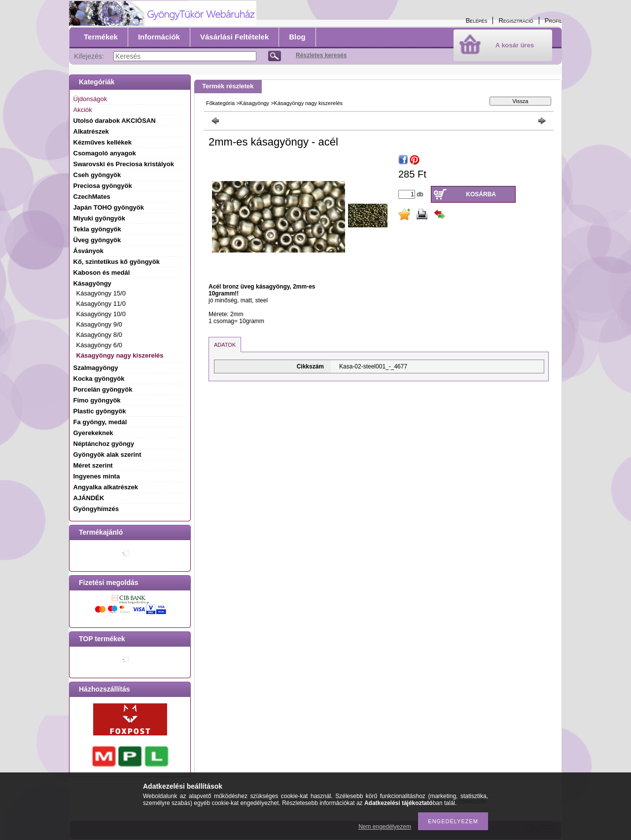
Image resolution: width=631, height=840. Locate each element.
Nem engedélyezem (385, 827)
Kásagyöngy (255, 103)
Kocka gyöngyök (99, 379)
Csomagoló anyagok (105, 153)
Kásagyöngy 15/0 (101, 293)
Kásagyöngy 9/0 (99, 324)
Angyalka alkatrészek (106, 487)
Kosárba (481, 194)
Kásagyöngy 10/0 (101, 314)
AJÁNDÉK (89, 498)
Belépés (477, 20)
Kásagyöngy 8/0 (99, 335)
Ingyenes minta (97, 476)
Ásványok (88, 251)
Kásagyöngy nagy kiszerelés (120, 355)
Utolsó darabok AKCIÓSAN (115, 121)
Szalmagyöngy (96, 368)
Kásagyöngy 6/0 (99, 345)
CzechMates (92, 197)
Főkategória (220, 103)
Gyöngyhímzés (96, 509)
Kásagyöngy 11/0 (101, 304)
